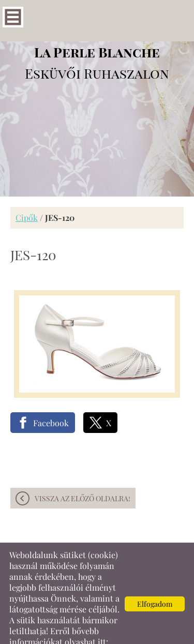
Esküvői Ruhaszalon (97, 42)
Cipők (27, 197)
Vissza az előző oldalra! (83, 478)
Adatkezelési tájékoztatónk (60, 632)
